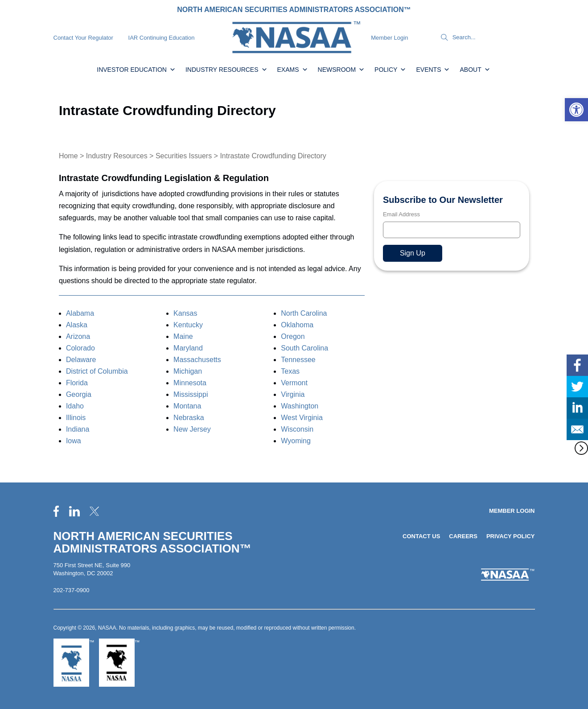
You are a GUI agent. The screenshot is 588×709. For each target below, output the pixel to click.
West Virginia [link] (302, 418)
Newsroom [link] (341, 70)
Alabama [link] (80, 313)
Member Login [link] (389, 38)
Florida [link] (77, 383)
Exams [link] (293, 70)
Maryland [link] (188, 348)
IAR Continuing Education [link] (162, 38)
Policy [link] (390, 70)
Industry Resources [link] (226, 70)
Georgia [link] (79, 394)
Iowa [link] (74, 441)
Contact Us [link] (421, 536)
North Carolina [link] (304, 313)
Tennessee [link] (298, 360)
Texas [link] (290, 371)
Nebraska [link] (189, 418)
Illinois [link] (76, 418)
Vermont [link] (294, 383)
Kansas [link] (185, 313)
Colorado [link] (80, 348)
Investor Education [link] (136, 70)
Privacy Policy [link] (511, 536)
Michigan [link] (188, 371)
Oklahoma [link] (297, 325)
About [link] (475, 70)
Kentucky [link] (188, 325)
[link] (576, 110)
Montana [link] (187, 406)
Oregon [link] (293, 336)
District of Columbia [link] (97, 371)
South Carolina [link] (304, 348)
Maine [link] (183, 336)
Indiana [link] (78, 429)
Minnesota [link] (190, 383)
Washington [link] (300, 406)
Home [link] (68, 156)
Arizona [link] (78, 336)
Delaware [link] (81, 360)
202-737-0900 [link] (72, 590)
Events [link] (433, 70)
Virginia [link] (293, 394)
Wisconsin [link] (297, 429)
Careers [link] (463, 536)
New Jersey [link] (192, 429)
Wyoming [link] (296, 441)
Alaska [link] (77, 325)
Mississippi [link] (191, 394)
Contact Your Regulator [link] (83, 38)
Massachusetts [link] (197, 360)
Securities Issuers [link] (184, 156)
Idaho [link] (75, 406)
